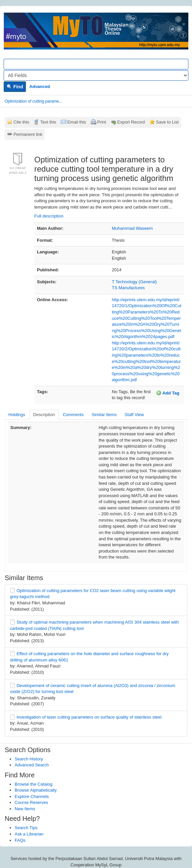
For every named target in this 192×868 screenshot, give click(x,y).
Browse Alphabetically (36, 790)
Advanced (40, 87)
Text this (48, 122)
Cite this (21, 122)
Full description (49, 216)
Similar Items (104, 415)
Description (44, 415)
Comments (73, 415)
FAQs (20, 840)
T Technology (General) (134, 282)
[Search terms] (96, 64)
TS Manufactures (128, 288)
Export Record (131, 122)
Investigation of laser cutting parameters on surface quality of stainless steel (89, 717)
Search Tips (26, 828)
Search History (29, 759)
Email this (77, 122)
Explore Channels (32, 796)
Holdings (17, 415)
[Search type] (96, 75)
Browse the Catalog (33, 784)
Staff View (134, 415)
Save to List (167, 122)
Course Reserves (31, 802)
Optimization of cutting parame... (33, 101)
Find (15, 87)
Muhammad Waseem (132, 228)
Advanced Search (32, 765)
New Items (25, 809)
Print (102, 122)
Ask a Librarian (29, 834)
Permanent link (28, 134)
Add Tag (168, 393)
